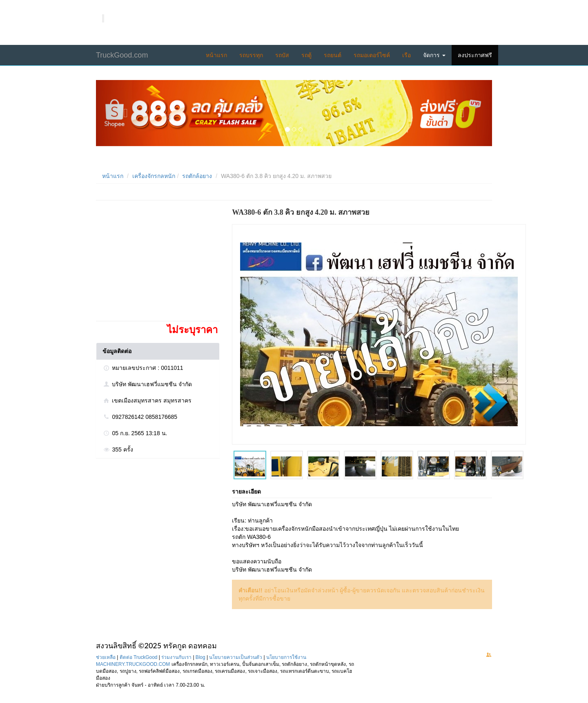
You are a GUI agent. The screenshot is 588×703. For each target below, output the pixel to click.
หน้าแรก (216, 55)
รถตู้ (306, 55)
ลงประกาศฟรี (475, 55)
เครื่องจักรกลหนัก (154, 176)
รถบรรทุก (251, 55)
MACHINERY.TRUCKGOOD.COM (133, 664)
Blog (200, 657)
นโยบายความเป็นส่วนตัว (236, 657)
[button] (126, 113)
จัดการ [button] (434, 55)
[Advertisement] (157, 264)
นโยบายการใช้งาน (286, 657)
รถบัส (282, 55)
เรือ (406, 55)
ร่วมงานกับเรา (176, 657)
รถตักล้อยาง (197, 176)
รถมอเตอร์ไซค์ (372, 55)
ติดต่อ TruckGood (139, 657)
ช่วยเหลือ (106, 657)
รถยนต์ (333, 55)
